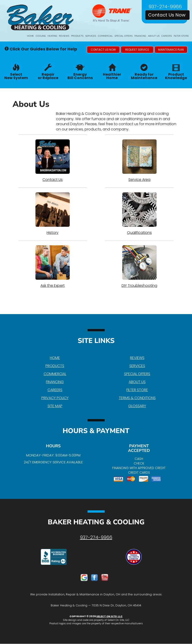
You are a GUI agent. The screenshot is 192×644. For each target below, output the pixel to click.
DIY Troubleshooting (139, 267)
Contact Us (53, 161)
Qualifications (139, 214)
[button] (103, 50)
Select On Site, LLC (109, 616)
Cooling (41, 36)
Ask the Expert (53, 267)
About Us (154, 36)
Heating (52, 36)
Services (91, 36)
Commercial (105, 36)
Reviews (64, 36)
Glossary (137, 406)
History (53, 214)
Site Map (55, 406)
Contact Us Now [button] (167, 15)
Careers (167, 36)
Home (30, 36)
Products (77, 36)
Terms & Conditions (137, 398)
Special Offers (124, 36)
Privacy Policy (55, 398)
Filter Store (181, 36)
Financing (140, 36)
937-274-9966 (96, 537)
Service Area (139, 161)
